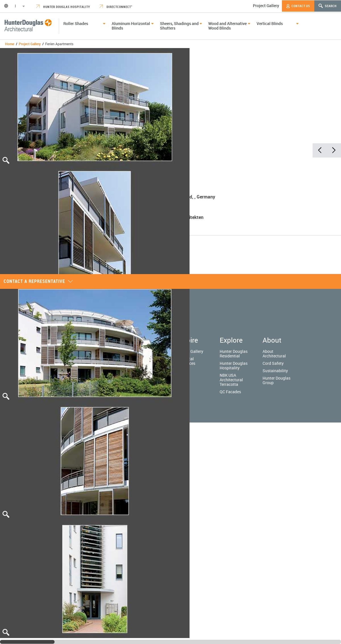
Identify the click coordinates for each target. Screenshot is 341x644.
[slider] (27, 642)
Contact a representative (38, 281)
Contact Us (298, 6)
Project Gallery (266, 6)
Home (10, 44)
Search (328, 6)
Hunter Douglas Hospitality (63, 7)
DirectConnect (116, 7)
